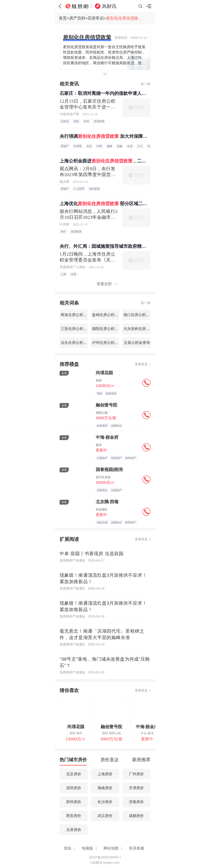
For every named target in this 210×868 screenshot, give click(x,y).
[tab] (73, 761)
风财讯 (109, 6)
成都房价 (136, 816)
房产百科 (77, 18)
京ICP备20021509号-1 (105, 857)
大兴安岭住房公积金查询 (143, 329)
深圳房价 (74, 788)
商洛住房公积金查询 (77, 315)
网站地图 (111, 848)
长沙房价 (105, 802)
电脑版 (87, 848)
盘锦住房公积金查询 (108, 315)
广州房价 (136, 774)
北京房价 (74, 774)
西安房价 (74, 816)
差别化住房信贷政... (124, 18)
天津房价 (136, 788)
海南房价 (105, 788)
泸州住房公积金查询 (108, 343)
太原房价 (74, 830)
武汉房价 (105, 816)
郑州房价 (74, 802)
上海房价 (105, 774)
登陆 (67, 848)
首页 (63, 18)
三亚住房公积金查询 (77, 329)
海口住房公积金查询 (140, 315)
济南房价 (136, 802)
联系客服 (137, 848)
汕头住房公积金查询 (77, 343)
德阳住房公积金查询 (108, 329)
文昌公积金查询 (136, 343)
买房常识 (96, 18)
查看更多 (141, 364)
